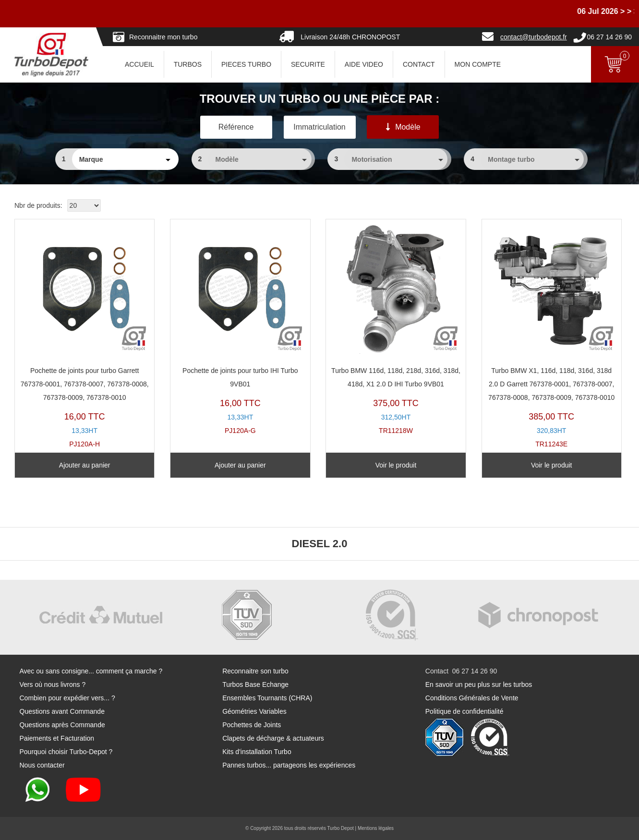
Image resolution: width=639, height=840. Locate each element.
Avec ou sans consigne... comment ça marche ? (91, 671)
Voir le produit (396, 465)
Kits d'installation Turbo (257, 752)
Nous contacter (42, 765)
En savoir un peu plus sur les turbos (479, 684)
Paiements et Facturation (57, 738)
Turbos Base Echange (255, 684)
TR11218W (396, 329)
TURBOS (188, 64)
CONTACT (419, 64)
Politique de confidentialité (464, 711)
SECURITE (308, 64)
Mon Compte (478, 64)
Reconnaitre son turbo (255, 671)
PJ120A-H (84, 336)
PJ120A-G (240, 329)
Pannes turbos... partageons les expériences (289, 765)
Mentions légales (376, 828)
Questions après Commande (62, 725)
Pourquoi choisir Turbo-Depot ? (66, 752)
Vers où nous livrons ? (53, 684)
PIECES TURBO (246, 64)
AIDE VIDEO (364, 64)
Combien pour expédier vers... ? (67, 698)
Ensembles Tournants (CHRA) (267, 698)
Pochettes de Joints (252, 725)
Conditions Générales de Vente (472, 698)
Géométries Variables (254, 711)
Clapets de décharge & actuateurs (273, 738)
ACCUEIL (139, 64)
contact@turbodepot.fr (534, 37)
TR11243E (552, 336)
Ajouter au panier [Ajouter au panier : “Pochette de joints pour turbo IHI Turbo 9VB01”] (240, 465)
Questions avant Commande (62, 711)
